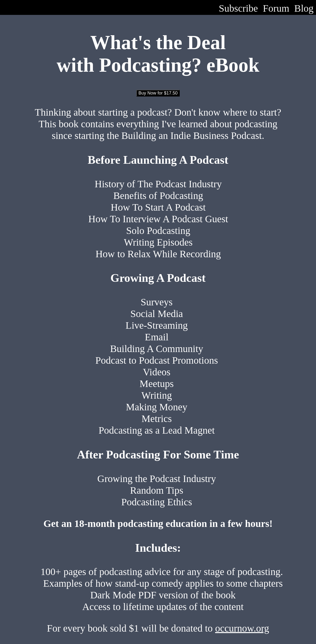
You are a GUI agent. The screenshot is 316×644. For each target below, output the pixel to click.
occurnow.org (242, 628)
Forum (276, 8)
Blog (304, 8)
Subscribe (238, 8)
